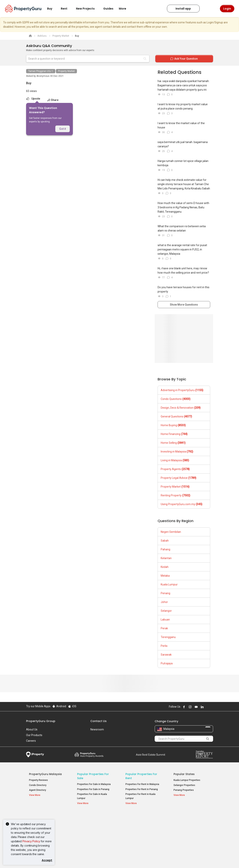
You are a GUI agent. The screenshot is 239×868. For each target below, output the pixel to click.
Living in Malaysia (175, 460)
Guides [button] (108, 9)
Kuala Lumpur (169, 584)
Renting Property (176, 495)
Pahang (165, 549)
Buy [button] (52, 9)
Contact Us (98, 721)
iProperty (35, 755)
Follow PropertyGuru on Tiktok (212, 707)
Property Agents (175, 469)
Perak (164, 628)
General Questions (176, 416)
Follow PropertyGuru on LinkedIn (202, 707)
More (125, 9)
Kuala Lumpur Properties (187, 780)
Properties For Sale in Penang (93, 789)
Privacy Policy (31, 841)
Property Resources (43, 816)
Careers (31, 741)
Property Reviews (38, 780)
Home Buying (173, 425)
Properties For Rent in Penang (142, 789)
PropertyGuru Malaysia (45, 774)
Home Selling (173, 443)
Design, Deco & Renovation (181, 408)
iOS (72, 706)
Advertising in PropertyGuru (182, 390)
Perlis (164, 646)
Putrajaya (167, 663)
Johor (164, 602)
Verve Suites (180, 827)
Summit (151, 755)
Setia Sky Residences (185, 822)
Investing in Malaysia (177, 452)
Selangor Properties (184, 785)
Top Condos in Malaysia (191, 816)
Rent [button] (66, 9)
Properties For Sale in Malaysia (94, 784)
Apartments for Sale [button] (91, 826)
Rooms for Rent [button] (136, 836)
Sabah (165, 541)
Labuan (165, 620)
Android (59, 706)
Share (53, 100)
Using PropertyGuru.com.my (182, 504)
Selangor (166, 611)
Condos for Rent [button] (137, 831)
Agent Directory (37, 790)
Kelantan (166, 558)
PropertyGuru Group (41, 721)
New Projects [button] (88, 9)
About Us (32, 729)
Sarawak (166, 655)
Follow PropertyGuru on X (207, 707)
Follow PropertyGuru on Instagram (190, 707)
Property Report (204, 755)
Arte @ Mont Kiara (183, 832)
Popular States (184, 774)
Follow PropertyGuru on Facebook (184, 707)
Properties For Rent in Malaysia (142, 784)
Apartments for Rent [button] (139, 826)
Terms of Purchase (116, 859)
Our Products (34, 735)
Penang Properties (184, 790)
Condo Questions (176, 399)
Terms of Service (68, 859)
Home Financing (174, 434)
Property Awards (89, 755)
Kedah (165, 567)
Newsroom (97, 729)
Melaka (165, 576)
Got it (63, 129)
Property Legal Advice (179, 478)
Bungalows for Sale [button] (90, 836)
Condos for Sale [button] (88, 831)
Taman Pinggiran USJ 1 (41, 71)
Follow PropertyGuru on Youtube (196, 707)
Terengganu (168, 637)
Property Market (66, 71)
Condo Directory (38, 785)
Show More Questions (184, 305)
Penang (165, 593)
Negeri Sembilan (171, 532)
